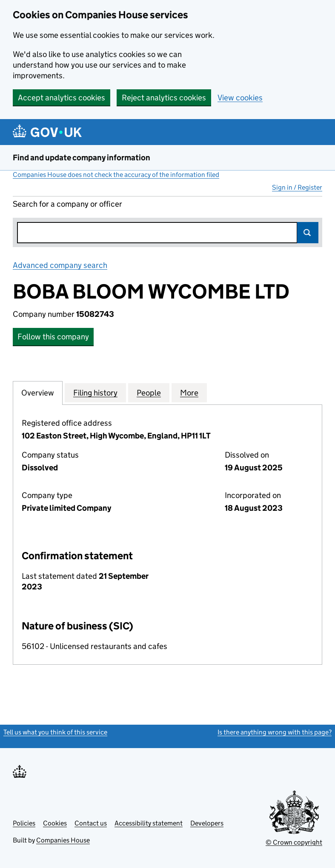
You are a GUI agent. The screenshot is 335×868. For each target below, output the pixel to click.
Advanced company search (60, 265)
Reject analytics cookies (164, 98)
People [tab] (149, 393)
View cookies (240, 98)
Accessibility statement (149, 823)
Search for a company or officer (67, 204)
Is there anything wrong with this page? (275, 732)
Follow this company (53, 337)
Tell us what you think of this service (55, 732)
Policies (24, 823)
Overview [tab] (38, 393)
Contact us (91, 823)
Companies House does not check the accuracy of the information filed (116, 175)
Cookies (55, 823)
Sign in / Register (297, 187)
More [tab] (189, 393)
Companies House (63, 840)
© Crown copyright (294, 842)
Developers (207, 823)
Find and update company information (82, 158)
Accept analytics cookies (62, 98)
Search (308, 233)
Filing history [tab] (95, 393)
